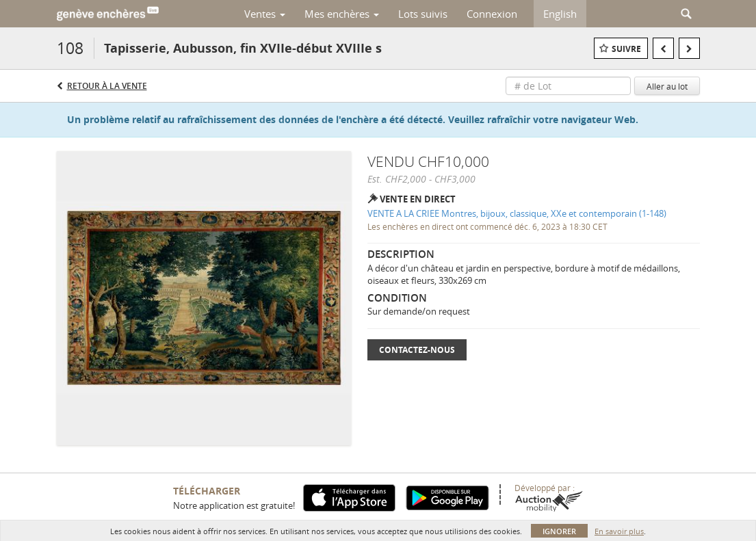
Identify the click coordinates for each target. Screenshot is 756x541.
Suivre (626, 49)
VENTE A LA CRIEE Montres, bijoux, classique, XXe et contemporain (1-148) (517, 213)
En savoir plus (619, 531)
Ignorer (559, 531)
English (560, 14)
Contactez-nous (417, 350)
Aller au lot (667, 86)
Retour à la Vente (107, 86)
